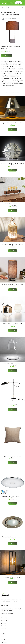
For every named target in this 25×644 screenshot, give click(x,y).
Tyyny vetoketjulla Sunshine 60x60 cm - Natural (12, 457)
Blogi (2, 637)
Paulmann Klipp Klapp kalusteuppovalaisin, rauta (12, 538)
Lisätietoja (7, 56)
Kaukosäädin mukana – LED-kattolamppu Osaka (12, 497)
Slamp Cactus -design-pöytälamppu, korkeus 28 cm (13, 164)
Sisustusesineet (5, 623)
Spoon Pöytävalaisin (13, 404)
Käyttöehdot (4, 642)
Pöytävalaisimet (16, 47)
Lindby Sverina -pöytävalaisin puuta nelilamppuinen (13, 204)
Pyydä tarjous (18, 3)
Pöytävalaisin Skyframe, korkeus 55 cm (12, 577)
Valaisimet (9, 47)
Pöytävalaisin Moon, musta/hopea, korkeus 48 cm (13, 124)
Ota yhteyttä (4, 639)
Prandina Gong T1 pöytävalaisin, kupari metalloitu (12, 324)
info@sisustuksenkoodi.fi (7, 613)
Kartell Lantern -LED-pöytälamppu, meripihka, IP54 (12, 245)
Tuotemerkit (4, 626)
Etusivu (3, 17)
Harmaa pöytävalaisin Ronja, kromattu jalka (13, 285)
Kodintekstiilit (4, 621)
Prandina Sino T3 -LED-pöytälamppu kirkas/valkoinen (12, 365)
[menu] (22, 8)
